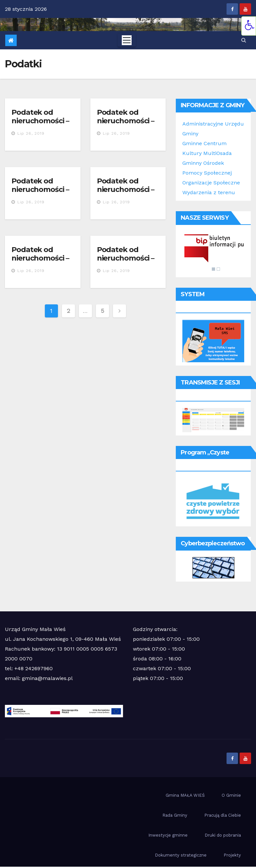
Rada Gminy (175, 815)
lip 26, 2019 (31, 133)
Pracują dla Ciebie (223, 815)
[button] (244, 40)
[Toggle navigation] (127, 40)
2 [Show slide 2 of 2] (218, 269)
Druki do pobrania (223, 835)
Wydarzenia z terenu (209, 192)
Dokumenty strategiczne (181, 855)
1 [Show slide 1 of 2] (213, 269)
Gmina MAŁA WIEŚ (185, 795)
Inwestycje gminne (168, 835)
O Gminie (231, 795)
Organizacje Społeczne (211, 183)
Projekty (232, 855)
